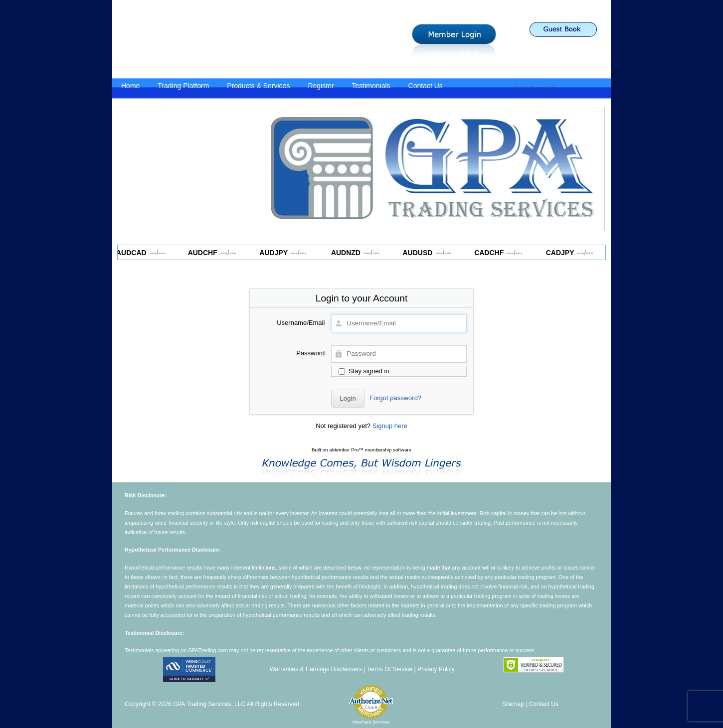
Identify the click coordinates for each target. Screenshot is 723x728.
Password (310, 353)
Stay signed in (364, 371)
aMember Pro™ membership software (370, 450)
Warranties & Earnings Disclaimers (316, 669)
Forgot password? (395, 398)
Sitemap (513, 704)
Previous (270, 166)
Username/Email (301, 323)
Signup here (390, 426)
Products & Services (258, 86)
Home (130, 86)
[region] (431, 169)
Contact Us (426, 86)
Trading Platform (183, 86)
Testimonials (371, 86)
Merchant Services (371, 722)
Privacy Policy (436, 669)
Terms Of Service (389, 669)
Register (321, 86)
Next (592, 166)
